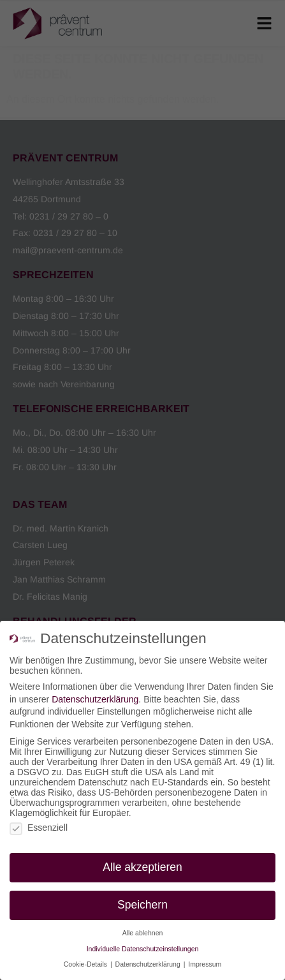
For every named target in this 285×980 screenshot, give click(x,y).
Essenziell (39, 828)
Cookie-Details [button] (86, 964)
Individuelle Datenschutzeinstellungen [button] (143, 949)
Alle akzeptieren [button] (142, 867)
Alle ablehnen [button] (143, 933)
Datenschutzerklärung (95, 699)
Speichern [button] (142, 905)
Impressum (205, 964)
